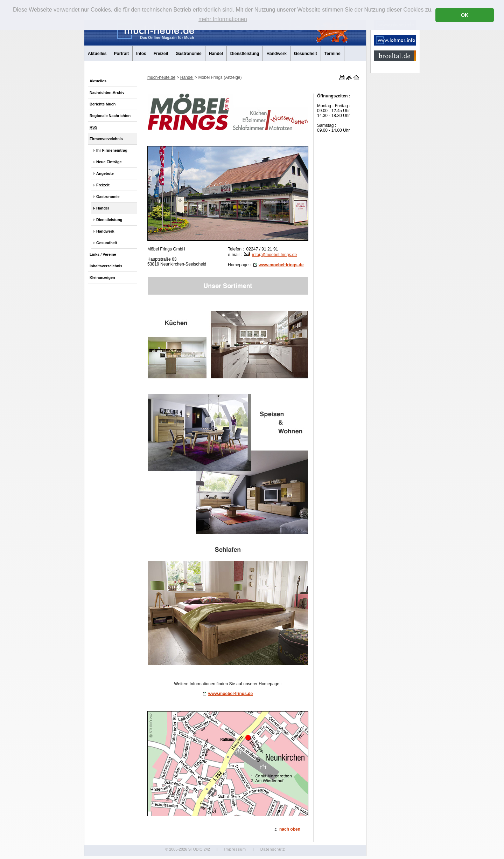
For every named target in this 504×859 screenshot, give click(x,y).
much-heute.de (161, 77)
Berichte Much (103, 104)
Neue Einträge (109, 162)
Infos (141, 54)
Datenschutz (273, 849)
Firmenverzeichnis (106, 139)
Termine (332, 54)
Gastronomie (189, 54)
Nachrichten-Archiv (107, 92)
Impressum (235, 849)
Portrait (121, 54)
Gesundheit (306, 54)
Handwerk (276, 54)
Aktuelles (97, 54)
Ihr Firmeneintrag (112, 150)
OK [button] (465, 15)
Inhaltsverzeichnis (106, 266)
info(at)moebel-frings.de (270, 255)
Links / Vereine (103, 254)
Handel (216, 54)
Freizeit (161, 54)
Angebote (105, 173)
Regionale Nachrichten (110, 116)
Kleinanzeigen (102, 277)
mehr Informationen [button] (223, 19)
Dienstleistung (245, 54)
